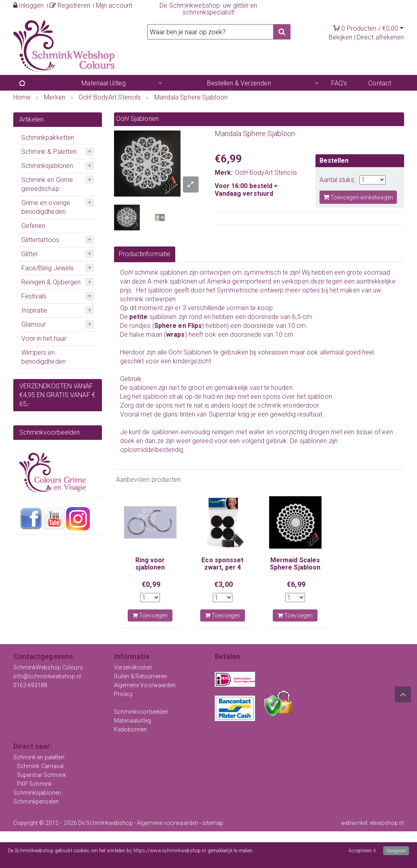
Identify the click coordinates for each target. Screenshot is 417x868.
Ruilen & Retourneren (141, 676)
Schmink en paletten (39, 757)
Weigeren (396, 851)
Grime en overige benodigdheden (46, 207)
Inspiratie (34, 310)
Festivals (34, 296)
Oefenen (33, 226)
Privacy (124, 694)
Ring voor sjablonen (150, 564)
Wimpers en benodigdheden (44, 357)
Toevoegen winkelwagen (358, 197)
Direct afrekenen (381, 37)
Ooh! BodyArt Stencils (266, 173)
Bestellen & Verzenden (239, 83)
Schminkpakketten (48, 138)
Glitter (30, 254)
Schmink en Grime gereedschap (47, 184)
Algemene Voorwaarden (145, 685)
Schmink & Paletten (49, 152)
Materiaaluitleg (133, 721)
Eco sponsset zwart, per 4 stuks (222, 568)
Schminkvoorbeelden (141, 712)
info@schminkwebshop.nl (47, 676)
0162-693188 (30, 685)
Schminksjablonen (47, 166)
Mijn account (114, 5)
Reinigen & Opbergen (51, 282)
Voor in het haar (44, 339)
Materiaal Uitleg (104, 83)
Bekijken (341, 37)
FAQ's (339, 83)
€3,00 (224, 584)
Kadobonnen (131, 729)
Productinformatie (145, 254)
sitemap (213, 823)
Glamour (34, 324)
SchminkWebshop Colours (48, 667)
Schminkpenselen (36, 802)
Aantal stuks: (337, 180)
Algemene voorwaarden (168, 823)
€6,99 (296, 584)
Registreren (70, 5)
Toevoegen (150, 615)
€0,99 (151, 584)
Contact (380, 83)
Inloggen (29, 5)
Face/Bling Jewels (48, 268)
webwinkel (354, 823)
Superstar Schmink (42, 775)
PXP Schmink (34, 784)
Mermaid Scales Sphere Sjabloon (295, 564)
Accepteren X (362, 851)
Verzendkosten (133, 667)
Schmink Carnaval (40, 766)
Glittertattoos (40, 240)
